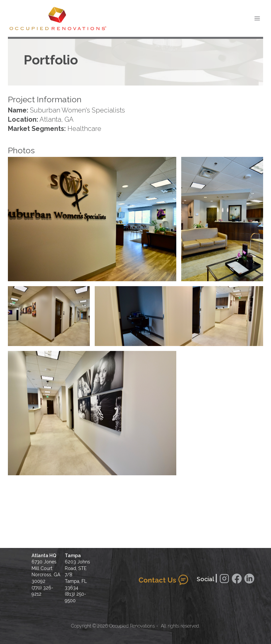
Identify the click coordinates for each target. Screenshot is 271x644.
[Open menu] (257, 18)
